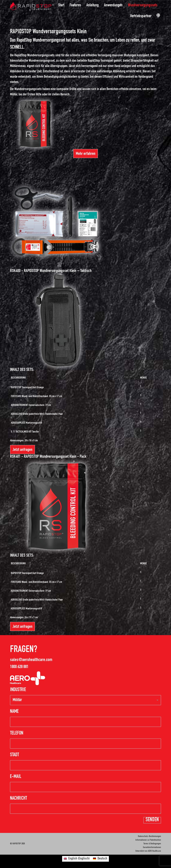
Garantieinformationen (152, 847)
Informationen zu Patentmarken (148, 840)
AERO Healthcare (154, 851)
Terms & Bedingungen (152, 844)
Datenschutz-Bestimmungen (149, 836)
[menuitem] (62, 5)
